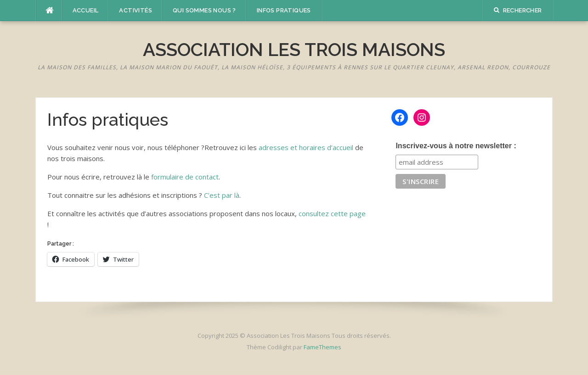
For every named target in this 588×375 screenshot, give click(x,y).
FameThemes (322, 347)
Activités (136, 10)
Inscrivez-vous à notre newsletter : (456, 146)
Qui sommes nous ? (204, 10)
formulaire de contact (185, 177)
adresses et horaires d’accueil (306, 147)
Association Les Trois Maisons (294, 49)
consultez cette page (332, 213)
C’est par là (222, 195)
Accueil (86, 10)
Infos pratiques (284, 10)
